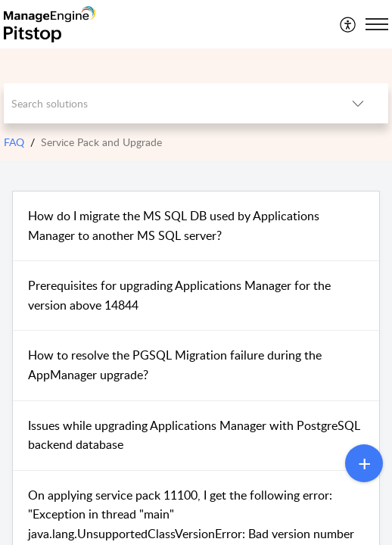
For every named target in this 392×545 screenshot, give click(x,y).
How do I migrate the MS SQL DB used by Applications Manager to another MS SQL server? (174, 226)
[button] (348, 24)
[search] (166, 103)
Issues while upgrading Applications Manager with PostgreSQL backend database (194, 435)
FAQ (14, 142)
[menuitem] (348, 24)
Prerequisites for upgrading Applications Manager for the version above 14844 (179, 295)
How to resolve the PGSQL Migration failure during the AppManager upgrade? (175, 365)
